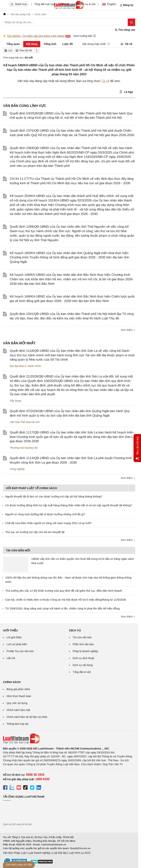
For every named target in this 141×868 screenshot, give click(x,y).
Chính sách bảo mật (18, 710)
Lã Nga (126, 92)
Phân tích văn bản (83, 644)
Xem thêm (128, 330)
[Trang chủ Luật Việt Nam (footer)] (69, 739)
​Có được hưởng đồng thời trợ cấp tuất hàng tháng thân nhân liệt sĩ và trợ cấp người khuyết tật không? (69, 505)
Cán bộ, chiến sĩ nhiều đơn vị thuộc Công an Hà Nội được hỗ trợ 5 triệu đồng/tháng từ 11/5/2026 (66, 600)
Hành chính (34, 366)
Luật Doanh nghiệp (39, 853)
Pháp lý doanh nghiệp (85, 651)
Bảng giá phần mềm (18, 689)
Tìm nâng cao (125, 30)
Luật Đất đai (59, 853)
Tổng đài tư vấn (82, 672)
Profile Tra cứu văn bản (20, 651)
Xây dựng (15, 401)
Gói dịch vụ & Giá (85, 4)
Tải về (105, 81)
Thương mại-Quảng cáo (24, 448)
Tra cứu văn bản (82, 637)
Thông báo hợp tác (18, 724)
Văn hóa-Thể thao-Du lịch (25, 422)
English (109, 4)
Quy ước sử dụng (17, 703)
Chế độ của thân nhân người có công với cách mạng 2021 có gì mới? (48, 523)
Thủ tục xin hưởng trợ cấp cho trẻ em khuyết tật (35, 532)
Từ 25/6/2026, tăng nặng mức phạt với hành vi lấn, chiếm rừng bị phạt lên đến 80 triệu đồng (62, 608)
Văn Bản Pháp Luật (14, 853)
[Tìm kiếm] (131, 22)
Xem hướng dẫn (85, 36)
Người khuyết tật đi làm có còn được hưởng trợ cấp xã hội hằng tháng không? (54, 496)
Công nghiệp (17, 469)
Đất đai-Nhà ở (18, 366)
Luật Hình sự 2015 (80, 853)
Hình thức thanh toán (19, 696)
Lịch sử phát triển (17, 644)
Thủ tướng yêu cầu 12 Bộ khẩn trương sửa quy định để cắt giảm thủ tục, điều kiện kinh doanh (64, 591)
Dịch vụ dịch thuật (83, 658)
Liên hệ (11, 658)
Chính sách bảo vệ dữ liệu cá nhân (27, 717)
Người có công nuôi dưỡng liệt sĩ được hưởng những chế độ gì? (45, 514)
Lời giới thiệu (14, 637)
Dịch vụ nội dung (83, 665)
